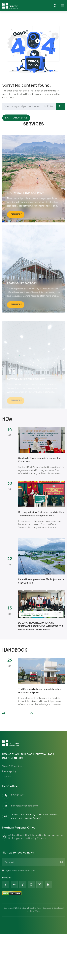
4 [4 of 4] (25, 722)
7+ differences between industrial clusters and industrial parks (40, 700)
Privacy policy (9, 772)
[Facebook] (6, 897)
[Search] (60, 106)
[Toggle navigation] (62, 6)
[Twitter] (40, 897)
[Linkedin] (48, 897)
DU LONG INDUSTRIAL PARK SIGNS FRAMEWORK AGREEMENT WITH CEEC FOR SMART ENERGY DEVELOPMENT (40, 626)
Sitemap (7, 777)
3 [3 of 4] (20, 722)
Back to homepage (16, 118)
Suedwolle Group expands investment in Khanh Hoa (39, 469)
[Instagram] (31, 897)
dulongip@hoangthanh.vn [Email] (24, 802)
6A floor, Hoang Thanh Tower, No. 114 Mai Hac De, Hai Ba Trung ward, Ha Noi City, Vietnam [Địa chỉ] (36, 833)
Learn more (16, 218)
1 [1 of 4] (10, 722)
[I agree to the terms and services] (3, 883)
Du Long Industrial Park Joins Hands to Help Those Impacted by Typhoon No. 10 (41, 523)
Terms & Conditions (12, 767)
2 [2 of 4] (15, 722)
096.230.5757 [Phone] (18, 791)
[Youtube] (14, 897)
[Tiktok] (23, 897)
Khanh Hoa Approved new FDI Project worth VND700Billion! (41, 581)
